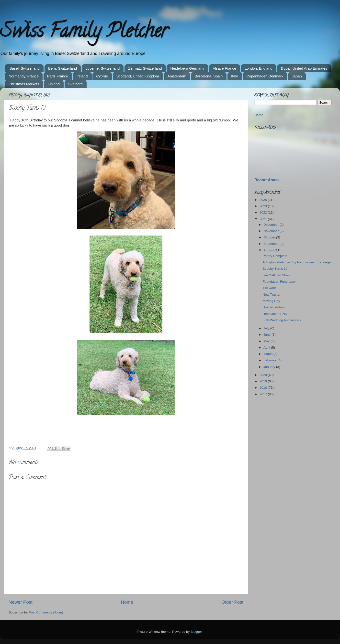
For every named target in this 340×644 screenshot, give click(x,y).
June (267, 335)
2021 (264, 219)
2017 (264, 394)
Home (127, 602)
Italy (235, 76)
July (267, 328)
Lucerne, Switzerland (102, 68)
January (270, 367)
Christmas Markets (24, 84)
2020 (264, 375)
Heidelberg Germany (187, 68)
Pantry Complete (275, 256)
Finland (54, 84)
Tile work (269, 288)
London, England (258, 68)
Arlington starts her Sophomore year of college (297, 262)
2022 (264, 212)
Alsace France (225, 68)
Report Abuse (267, 180)
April (267, 348)
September (272, 244)
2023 (264, 206)
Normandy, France (24, 76)
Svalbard (75, 84)
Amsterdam (177, 76)
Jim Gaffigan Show (277, 275)
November (272, 231)
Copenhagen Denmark (265, 76)
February (271, 360)
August (269, 250)
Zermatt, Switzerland (145, 68)
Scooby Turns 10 (275, 269)
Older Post (232, 602)
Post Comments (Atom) (46, 612)
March (268, 354)
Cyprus (102, 76)
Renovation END (275, 314)
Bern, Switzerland (63, 68)
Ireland (82, 76)
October (270, 237)
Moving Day (271, 301)
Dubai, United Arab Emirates (304, 68)
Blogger (196, 632)
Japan (297, 76)
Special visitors (274, 307)
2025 (264, 200)
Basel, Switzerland (25, 68)
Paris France (58, 76)
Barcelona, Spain (209, 76)
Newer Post (21, 602)
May (267, 341)
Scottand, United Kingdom (138, 76)
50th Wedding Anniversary (282, 320)
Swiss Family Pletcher (84, 33)
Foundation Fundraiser (279, 282)
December (272, 225)
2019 (264, 381)
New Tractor (272, 295)
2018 (264, 388)
